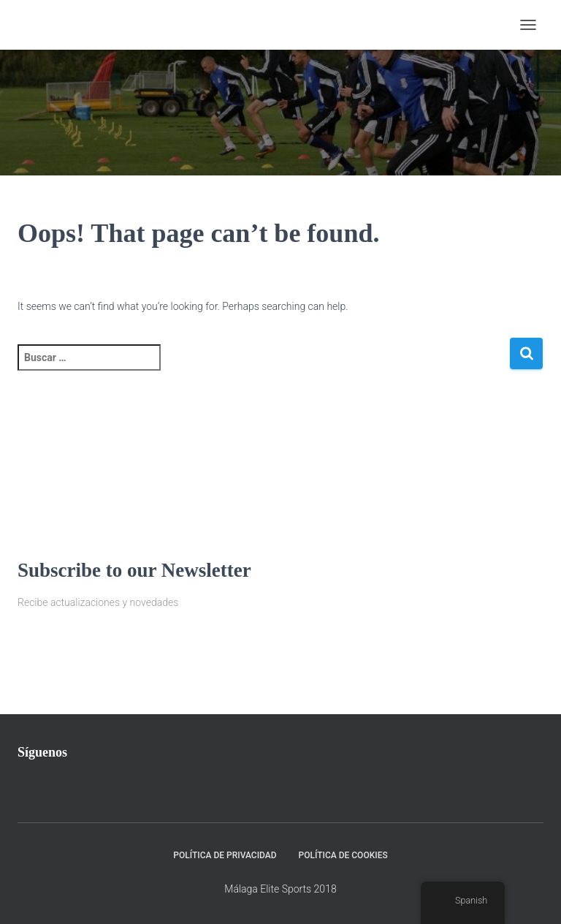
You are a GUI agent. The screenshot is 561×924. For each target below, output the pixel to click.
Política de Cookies (343, 855)
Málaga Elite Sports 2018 (280, 889)
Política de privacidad (225, 855)
